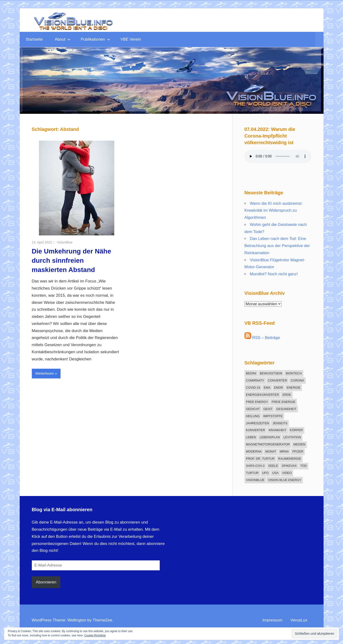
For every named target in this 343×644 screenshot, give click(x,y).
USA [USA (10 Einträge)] (275, 473)
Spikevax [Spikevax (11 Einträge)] (289, 466)
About (63, 39)
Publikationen (95, 39)
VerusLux (299, 620)
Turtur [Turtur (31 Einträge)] (252, 473)
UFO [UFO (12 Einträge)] (265, 473)
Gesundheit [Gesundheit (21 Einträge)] (286, 409)
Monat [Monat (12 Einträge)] (271, 451)
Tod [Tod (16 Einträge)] (303, 466)
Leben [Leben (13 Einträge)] (251, 437)
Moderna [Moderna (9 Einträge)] (254, 451)
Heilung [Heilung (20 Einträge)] (253, 416)
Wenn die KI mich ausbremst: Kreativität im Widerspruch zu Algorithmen (274, 211)
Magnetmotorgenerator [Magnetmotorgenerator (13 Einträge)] (268, 444)
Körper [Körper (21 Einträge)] (296, 430)
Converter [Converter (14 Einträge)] (277, 380)
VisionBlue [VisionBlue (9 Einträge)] (255, 480)
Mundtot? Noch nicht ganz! (274, 274)
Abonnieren (46, 582)
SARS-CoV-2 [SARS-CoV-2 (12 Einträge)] (255, 466)
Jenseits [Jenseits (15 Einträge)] (280, 423)
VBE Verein (131, 39)
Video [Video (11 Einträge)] (287, 473)
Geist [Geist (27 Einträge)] (268, 409)
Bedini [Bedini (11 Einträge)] (251, 373)
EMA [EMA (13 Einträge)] (267, 388)
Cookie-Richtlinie (95, 635)
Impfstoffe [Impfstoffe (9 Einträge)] (273, 416)
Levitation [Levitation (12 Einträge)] (292, 437)
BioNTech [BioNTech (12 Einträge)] (294, 373)
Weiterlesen (45, 373)
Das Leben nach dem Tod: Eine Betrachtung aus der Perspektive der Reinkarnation (277, 246)
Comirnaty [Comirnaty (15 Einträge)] (255, 380)
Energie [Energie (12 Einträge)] (294, 388)
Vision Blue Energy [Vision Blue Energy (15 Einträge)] (285, 480)
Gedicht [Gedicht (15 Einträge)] (253, 409)
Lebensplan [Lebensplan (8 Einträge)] (270, 437)
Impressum (273, 620)
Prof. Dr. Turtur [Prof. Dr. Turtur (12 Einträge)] (260, 459)
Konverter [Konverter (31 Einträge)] (256, 430)
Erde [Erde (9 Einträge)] (287, 395)
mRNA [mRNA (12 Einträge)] (284, 451)
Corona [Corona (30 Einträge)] (297, 380)
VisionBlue (65, 242)
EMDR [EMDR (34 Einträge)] (278, 388)
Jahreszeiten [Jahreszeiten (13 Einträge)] (258, 423)
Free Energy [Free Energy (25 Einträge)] (257, 402)
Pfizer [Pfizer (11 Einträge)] (298, 451)
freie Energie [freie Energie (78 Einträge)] (283, 402)
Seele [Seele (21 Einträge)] (273, 466)
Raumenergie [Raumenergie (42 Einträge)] (290, 459)
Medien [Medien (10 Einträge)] (299, 444)
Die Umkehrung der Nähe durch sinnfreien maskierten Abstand (72, 260)
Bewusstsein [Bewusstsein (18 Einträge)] (271, 373)
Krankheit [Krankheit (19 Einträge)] (277, 430)
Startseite (34, 39)
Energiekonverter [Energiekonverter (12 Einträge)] (262, 395)
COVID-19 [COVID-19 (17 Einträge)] (253, 388)
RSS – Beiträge (262, 338)
